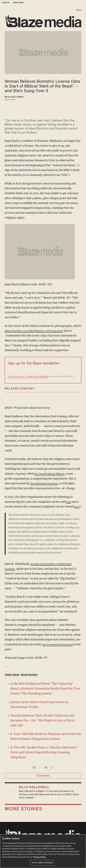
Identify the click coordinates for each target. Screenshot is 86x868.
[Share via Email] (46, 772)
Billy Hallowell (14, 97)
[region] (43, 851)
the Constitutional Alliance (51, 474)
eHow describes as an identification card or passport (38, 331)
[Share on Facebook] (34, 772)
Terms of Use (44, 376)
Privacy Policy (33, 376)
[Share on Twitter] (40, 772)
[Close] (81, 839)
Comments (43, 781)
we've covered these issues (60, 649)
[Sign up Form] (43, 370)
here (69, 502)
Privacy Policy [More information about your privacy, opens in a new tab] (39, 857)
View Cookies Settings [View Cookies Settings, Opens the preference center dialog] (42, 863)
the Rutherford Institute (46, 483)
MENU (79, 10)
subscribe (18, 3)
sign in (6, 3)
